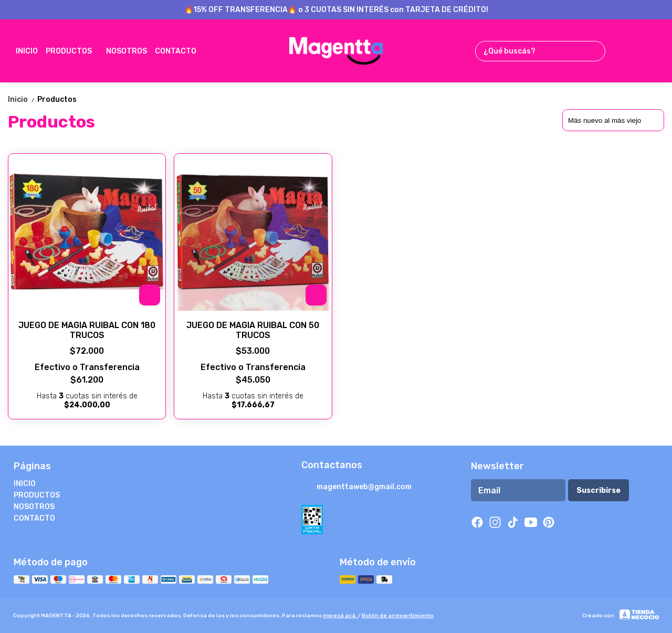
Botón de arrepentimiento (398, 616)
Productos (57, 99)
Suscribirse (598, 490)
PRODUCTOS (74, 51)
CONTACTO (181, 51)
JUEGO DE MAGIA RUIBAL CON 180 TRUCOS (87, 330)
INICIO (27, 51)
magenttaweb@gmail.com (356, 487)
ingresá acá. (340, 616)
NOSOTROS (127, 51)
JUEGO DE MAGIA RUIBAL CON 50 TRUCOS (253, 330)
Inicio (23, 99)
